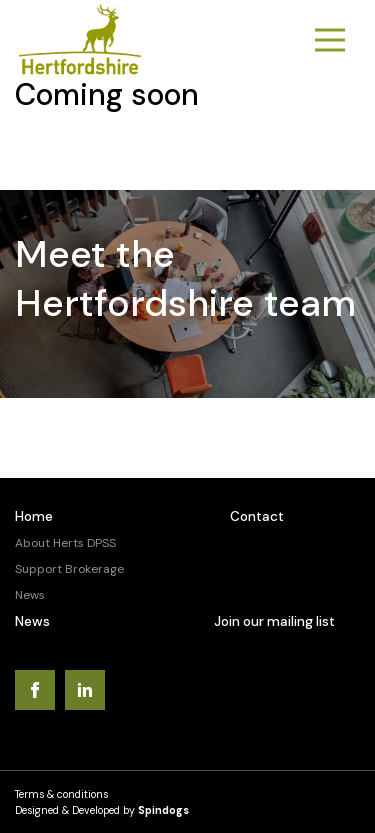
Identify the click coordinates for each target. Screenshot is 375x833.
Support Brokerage (69, 569)
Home (34, 516)
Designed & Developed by (102, 810)
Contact (257, 516)
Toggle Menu (330, 40)
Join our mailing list (274, 621)
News (30, 595)
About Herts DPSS (65, 543)
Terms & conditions (61, 794)
